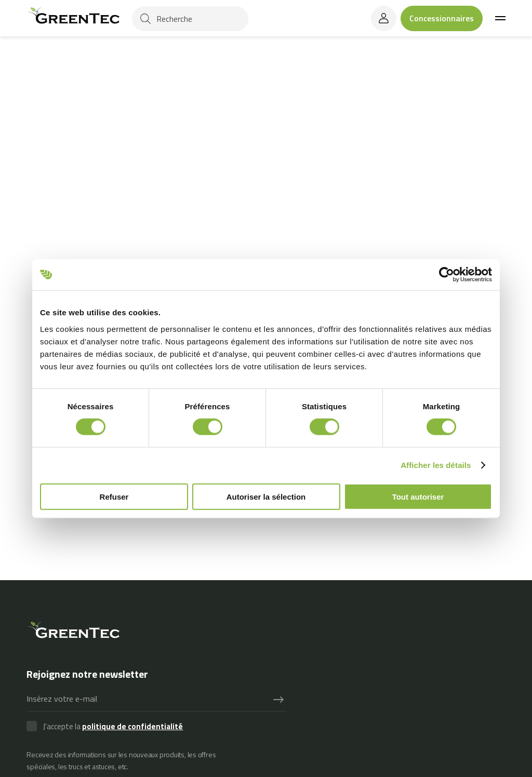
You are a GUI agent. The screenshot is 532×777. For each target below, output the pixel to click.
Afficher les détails (436, 465)
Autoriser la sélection (266, 496)
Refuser (114, 496)
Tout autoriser (418, 496)
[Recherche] (190, 19)
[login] (384, 18)
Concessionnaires (442, 18)
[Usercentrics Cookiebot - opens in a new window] (447, 275)
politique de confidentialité (132, 726)
